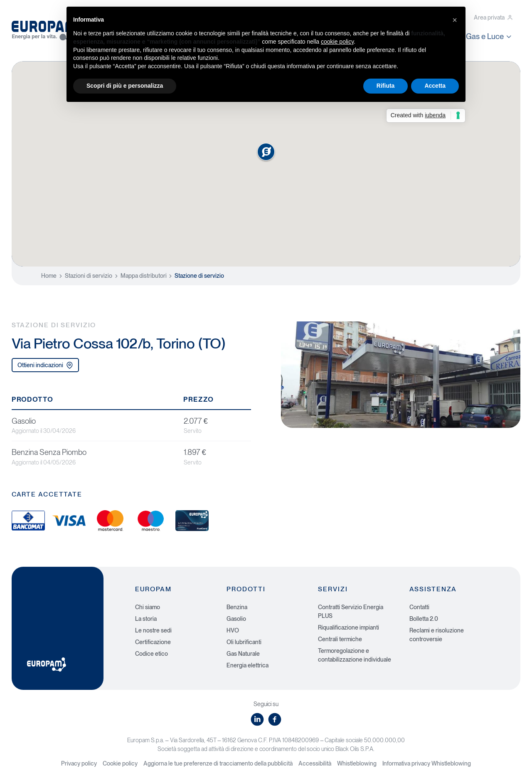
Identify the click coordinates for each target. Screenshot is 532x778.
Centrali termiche (340, 639)
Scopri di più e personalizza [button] (125, 86)
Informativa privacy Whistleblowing (427, 763)
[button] (455, 20)
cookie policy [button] (337, 42)
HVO (233, 630)
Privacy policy (79, 763)
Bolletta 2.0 (424, 619)
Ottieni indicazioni (45, 365)
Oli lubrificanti (244, 642)
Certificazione (153, 642)
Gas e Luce (489, 36)
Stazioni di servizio (89, 276)
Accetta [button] (435, 86)
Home (49, 276)
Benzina (237, 607)
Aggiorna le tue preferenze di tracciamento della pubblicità (218, 763)
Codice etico (151, 654)
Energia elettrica (248, 665)
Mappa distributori (144, 276)
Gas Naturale (243, 654)
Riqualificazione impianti (349, 627)
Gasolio (236, 619)
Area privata (493, 17)
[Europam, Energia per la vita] (49, 28)
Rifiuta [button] (386, 86)
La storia (146, 619)
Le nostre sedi (153, 630)
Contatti (419, 607)
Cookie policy (120, 763)
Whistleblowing (357, 763)
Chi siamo (148, 607)
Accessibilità (315, 763)
